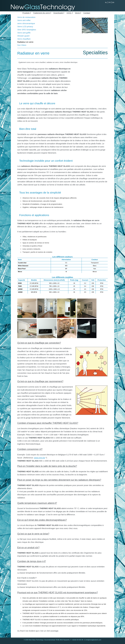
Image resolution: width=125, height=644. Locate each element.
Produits (26, 13)
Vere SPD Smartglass (27, 30)
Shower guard (23, 36)
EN (113, 2)
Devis (77, 13)
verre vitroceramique (26, 23)
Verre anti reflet (24, 20)
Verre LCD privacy (25, 26)
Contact (87, 13)
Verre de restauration (26, 17)
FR (110, 2)
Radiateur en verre (25, 42)
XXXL (69, 13)
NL (106, 2)
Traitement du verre (41, 13)
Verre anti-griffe (24, 33)
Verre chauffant (24, 39)
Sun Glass (22, 45)
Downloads (58, 13)
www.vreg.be (40, 458)
